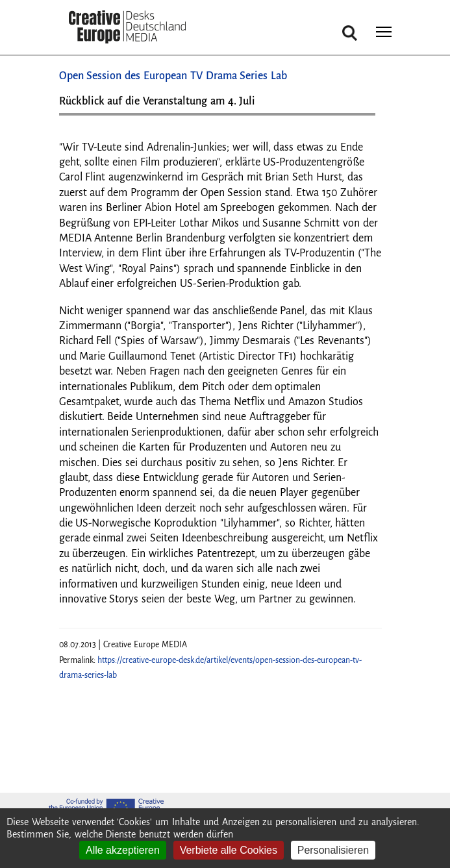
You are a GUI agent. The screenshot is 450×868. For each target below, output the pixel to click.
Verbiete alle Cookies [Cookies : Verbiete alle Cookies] (229, 850)
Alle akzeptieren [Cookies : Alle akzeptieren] (123, 850)
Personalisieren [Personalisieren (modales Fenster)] (333, 850)
